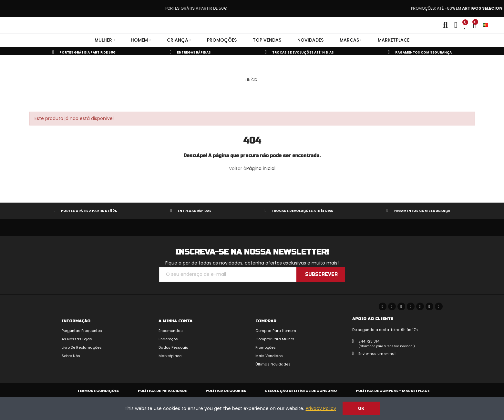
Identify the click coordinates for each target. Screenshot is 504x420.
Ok (361, 408)
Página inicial (261, 168)
